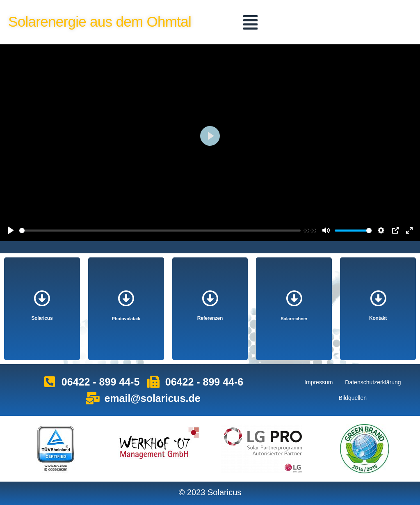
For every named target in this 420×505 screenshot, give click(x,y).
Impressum (318, 382)
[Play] (11, 230)
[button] (250, 22)
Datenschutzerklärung (373, 382)
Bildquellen (353, 398)
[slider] (160, 231)
